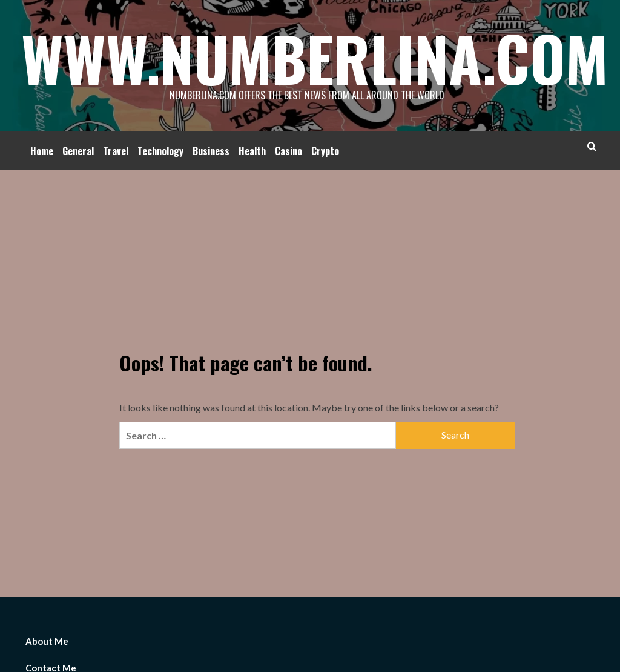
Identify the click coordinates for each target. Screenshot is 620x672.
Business (211, 151)
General (78, 151)
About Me (47, 641)
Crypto (325, 151)
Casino (289, 151)
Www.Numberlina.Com (315, 58)
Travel (116, 151)
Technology (160, 151)
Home (42, 151)
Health (252, 151)
